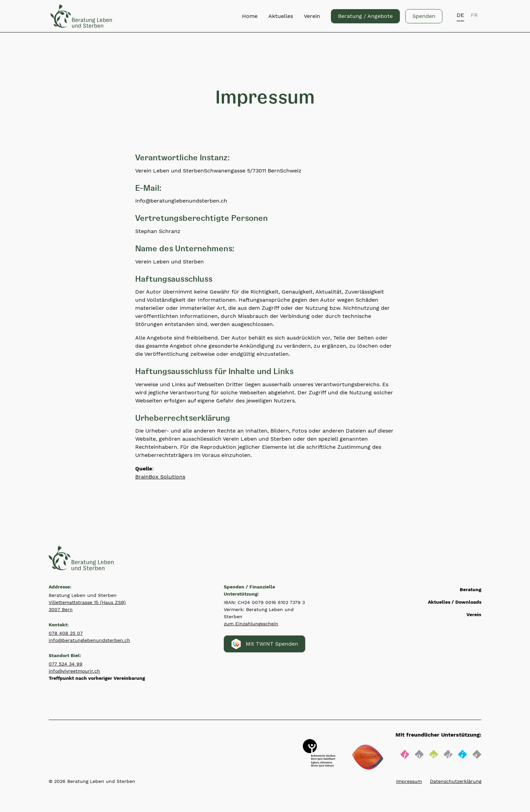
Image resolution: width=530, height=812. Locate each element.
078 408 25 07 (66, 633)
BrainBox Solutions (160, 477)
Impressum (409, 781)
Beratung (471, 589)
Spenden (424, 16)
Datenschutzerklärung (456, 781)
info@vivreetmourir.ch (74, 671)
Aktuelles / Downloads (455, 602)
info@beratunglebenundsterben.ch (89, 640)
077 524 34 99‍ (66, 664)
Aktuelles (281, 16)
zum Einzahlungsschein (251, 624)
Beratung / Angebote (365, 16)
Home (250, 16)
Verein (312, 16)
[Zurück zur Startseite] (81, 16)
